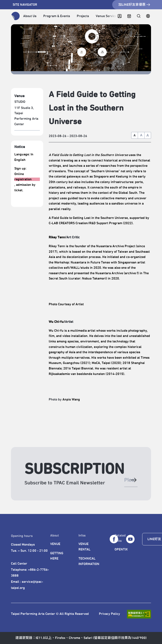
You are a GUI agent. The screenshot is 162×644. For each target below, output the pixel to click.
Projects (83, 16)
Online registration (23, 177)
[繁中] (148, 16)
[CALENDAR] (129, 16)
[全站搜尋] (138, 16)
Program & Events (57, 16)
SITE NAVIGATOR (25, 5)
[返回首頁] (16, 16)
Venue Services (107, 16)
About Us (30, 16)
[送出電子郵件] (133, 482)
